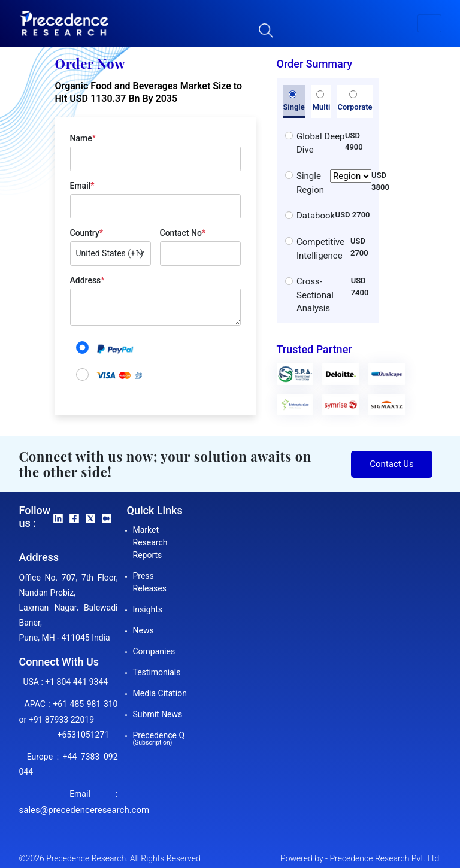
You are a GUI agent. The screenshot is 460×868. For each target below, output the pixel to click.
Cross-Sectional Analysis (315, 295)
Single (293, 101)
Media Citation (160, 693)
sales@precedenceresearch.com (84, 810)
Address (87, 280)
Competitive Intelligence (320, 249)
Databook (316, 216)
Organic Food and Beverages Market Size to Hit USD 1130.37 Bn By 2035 (149, 92)
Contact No (183, 233)
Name (83, 138)
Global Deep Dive (321, 143)
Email (82, 186)
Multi (322, 101)
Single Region (334, 183)
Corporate (355, 101)
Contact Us (392, 464)
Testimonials (157, 672)
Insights (148, 609)
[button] (429, 23)
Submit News (158, 714)
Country (87, 233)
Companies (154, 651)
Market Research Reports (150, 542)
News (143, 630)
